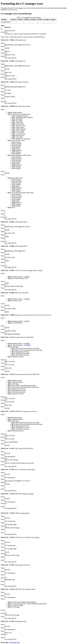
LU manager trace (14, 642)
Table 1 (28, 277)
